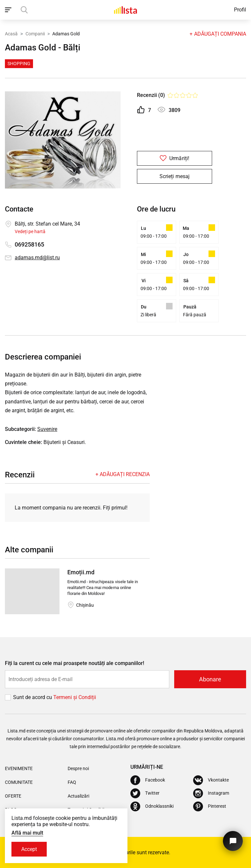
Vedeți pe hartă (30, 231)
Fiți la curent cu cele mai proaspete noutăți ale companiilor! (75, 663)
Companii (35, 34)
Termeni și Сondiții (75, 697)
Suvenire (47, 429)
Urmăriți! (174, 158)
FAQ (72, 782)
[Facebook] (148, 780)
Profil (240, 10)
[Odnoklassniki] (152, 806)
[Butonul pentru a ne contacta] (233, 841)
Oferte (13, 796)
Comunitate (19, 782)
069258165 (29, 244)
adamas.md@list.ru (37, 258)
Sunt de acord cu (33, 697)
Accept (29, 849)
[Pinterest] (210, 806)
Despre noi (78, 768)
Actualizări (78, 796)
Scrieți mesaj (174, 176)
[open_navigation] (9, 10)
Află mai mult (27, 833)
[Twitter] (145, 793)
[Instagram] (211, 793)
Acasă (11, 34)
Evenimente (19, 768)
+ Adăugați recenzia (123, 474)
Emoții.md (81, 572)
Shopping (19, 64)
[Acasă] (125, 10)
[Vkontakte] (211, 780)
